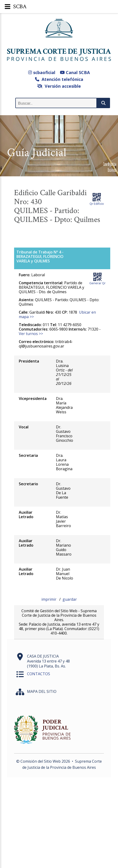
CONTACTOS (39, 674)
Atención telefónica (59, 79)
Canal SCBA (75, 72)
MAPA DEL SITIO (42, 691)
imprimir (49, 599)
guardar (70, 599)
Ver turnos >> (31, 334)
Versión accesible (59, 86)
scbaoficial (42, 72)
